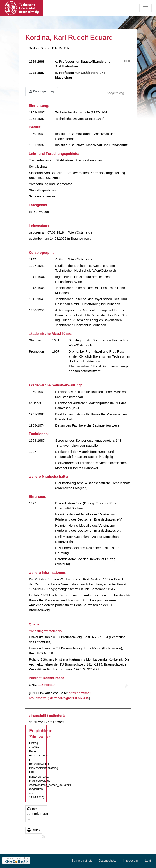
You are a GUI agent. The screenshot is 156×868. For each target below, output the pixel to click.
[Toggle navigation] (145, 8)
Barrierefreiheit (82, 861)
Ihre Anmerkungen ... (37, 814)
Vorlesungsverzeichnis (45, 631)
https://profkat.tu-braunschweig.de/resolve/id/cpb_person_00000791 (50, 781)
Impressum (130, 861)
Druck (34, 830)
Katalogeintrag (42, 91)
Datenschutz (107, 861)
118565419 (46, 685)
